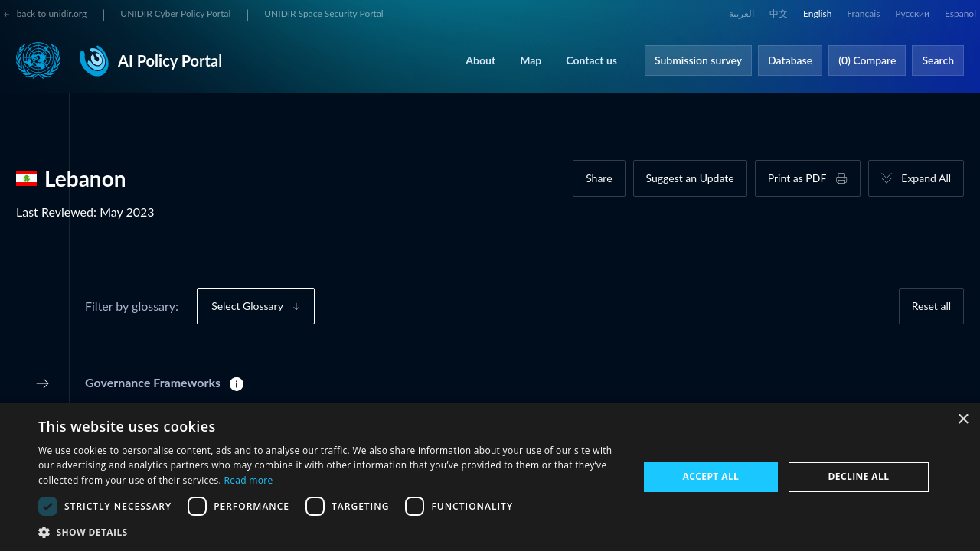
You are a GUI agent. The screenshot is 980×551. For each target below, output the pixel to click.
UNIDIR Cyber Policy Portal (175, 13)
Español (960, 13)
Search (938, 60)
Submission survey (698, 60)
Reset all (931, 306)
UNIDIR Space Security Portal (323, 13)
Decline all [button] (859, 476)
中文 (779, 13)
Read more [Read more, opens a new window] (248, 480)
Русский (912, 13)
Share (599, 178)
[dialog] (490, 477)
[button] (330, 532)
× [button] (963, 420)
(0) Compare (867, 60)
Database (790, 60)
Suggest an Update (690, 178)
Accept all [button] (711, 476)
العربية (742, 13)
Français (863, 13)
